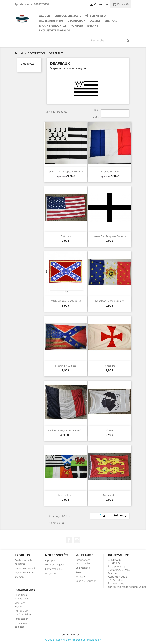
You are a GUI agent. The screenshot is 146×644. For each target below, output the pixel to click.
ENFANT (93, 26)
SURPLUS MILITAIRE (68, 16)
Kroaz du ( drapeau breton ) (110, 236)
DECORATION (77, 21)
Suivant (121, 516)
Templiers (110, 366)
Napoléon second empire (110, 301)
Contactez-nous (54, 569)
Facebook (69, 540)
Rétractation (22, 619)
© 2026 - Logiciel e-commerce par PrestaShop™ (73, 640)
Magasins (51, 573)
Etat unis (66, 236)
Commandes (83, 568)
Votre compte (86, 555)
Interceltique (66, 495)
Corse (110, 430)
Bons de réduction (86, 581)
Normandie (110, 495)
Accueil (45, 16)
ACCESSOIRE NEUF (51, 21)
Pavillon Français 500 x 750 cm (66, 430)
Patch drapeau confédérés (66, 301)
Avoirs (79, 572)
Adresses (81, 576)
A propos (50, 560)
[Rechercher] (110, 40)
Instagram (77, 540)
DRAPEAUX (27, 64)
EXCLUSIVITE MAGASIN (54, 30)
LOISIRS (95, 21)
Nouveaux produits (25, 568)
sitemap (19, 577)
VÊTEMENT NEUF (96, 16)
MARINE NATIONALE (53, 26)
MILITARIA (111, 21)
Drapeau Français (110, 171)
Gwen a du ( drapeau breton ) (66, 171)
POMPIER (77, 26)
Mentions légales (55, 564)
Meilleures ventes (25, 572)
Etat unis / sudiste (66, 366)
